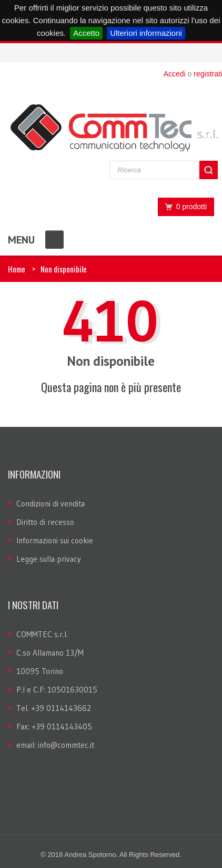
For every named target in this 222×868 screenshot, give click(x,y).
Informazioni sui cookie (55, 540)
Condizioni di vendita (51, 504)
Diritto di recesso (45, 522)
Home (17, 269)
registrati (208, 74)
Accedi (175, 74)
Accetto (86, 33)
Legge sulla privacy (49, 559)
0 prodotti (183, 207)
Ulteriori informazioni (146, 33)
